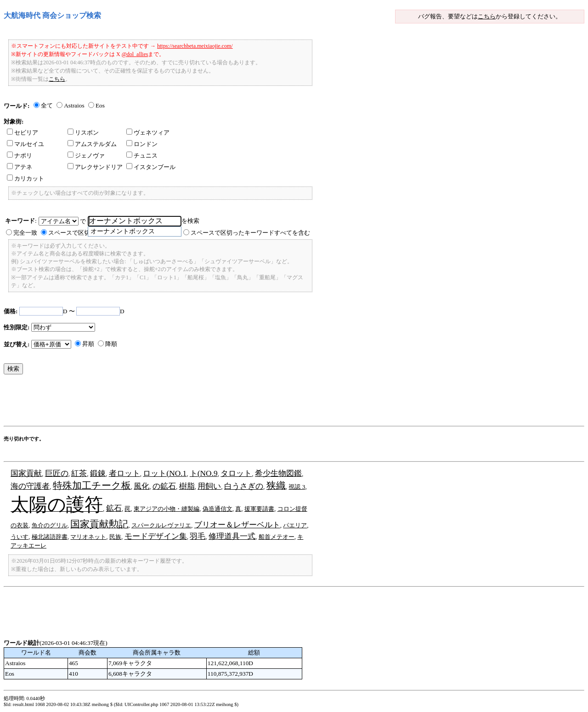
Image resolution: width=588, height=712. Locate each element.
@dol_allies (135, 54)
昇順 (88, 344)
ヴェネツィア (148, 133)
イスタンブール (151, 167)
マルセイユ (25, 144)
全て (47, 105)
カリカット (25, 178)
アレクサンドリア (95, 167)
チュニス (142, 155)
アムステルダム (92, 144)
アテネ (20, 167)
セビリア (23, 133)
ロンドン (142, 144)
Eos (100, 105)
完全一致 (25, 233)
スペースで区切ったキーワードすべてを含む (250, 233)
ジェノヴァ (86, 155)
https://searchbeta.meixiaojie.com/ (195, 46)
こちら (487, 16)
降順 (111, 344)
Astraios (74, 105)
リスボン (83, 133)
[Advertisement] (171, 402)
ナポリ (20, 155)
